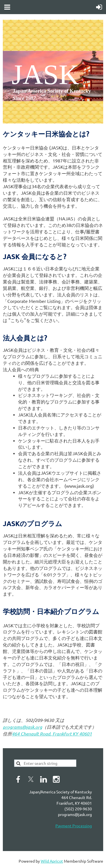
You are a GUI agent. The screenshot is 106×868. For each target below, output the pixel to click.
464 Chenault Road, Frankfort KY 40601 (52, 734)
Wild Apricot (52, 861)
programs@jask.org (22, 727)
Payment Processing (74, 826)
